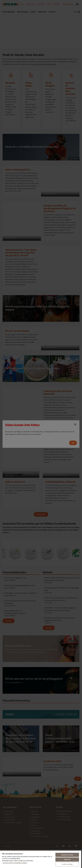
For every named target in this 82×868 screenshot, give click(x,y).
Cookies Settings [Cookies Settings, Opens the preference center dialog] (67, 864)
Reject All (67, 860)
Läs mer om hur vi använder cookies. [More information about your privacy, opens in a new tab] (15, 863)
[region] (41, 859)
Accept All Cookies (67, 855)
